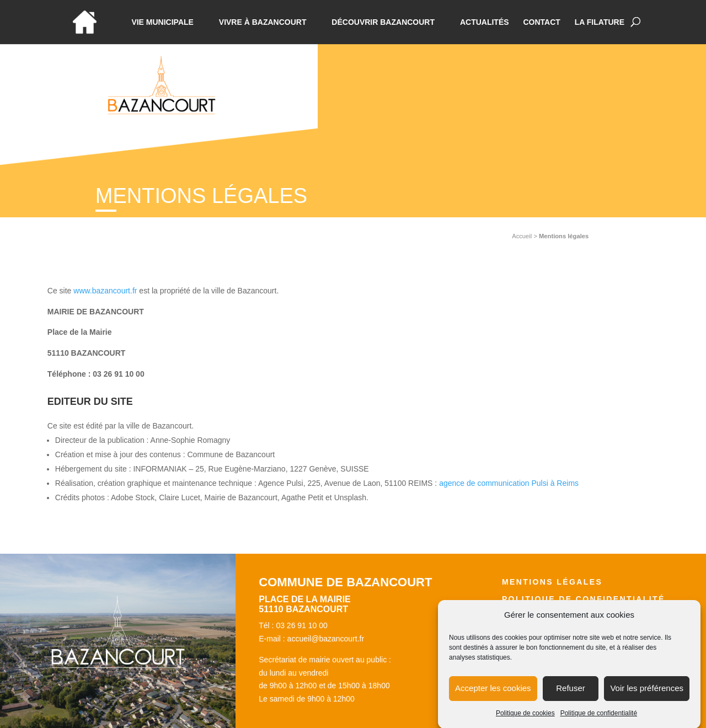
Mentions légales (552, 582)
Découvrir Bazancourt (383, 22)
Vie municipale (162, 22)
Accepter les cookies (493, 695)
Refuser (571, 695)
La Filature (600, 22)
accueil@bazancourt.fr (326, 639)
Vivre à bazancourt (263, 22)
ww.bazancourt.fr (108, 291)
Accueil (522, 236)
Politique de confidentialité (599, 720)
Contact (541, 22)
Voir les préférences (647, 695)
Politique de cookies (525, 720)
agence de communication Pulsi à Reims (509, 483)
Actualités (485, 22)
